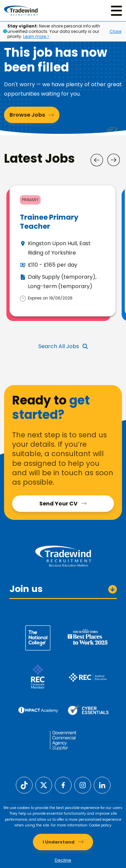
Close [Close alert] (115, 31)
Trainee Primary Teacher (49, 222)
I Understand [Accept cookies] (59, 842)
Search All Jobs (59, 346)
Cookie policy (100, 825)
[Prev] (97, 160)
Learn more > (36, 36)
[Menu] (116, 11)
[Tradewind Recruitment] (21, 11)
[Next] (114, 160)
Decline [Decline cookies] (63, 860)
